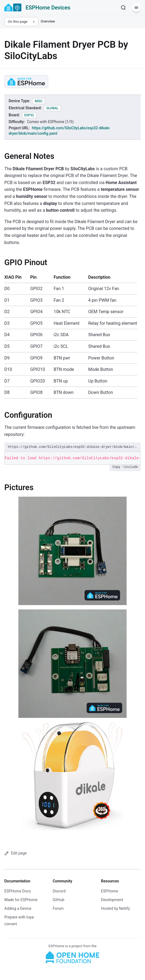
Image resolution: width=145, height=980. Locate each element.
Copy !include (125, 467)
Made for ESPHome (21, 900)
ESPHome (109, 891)
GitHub (59, 900)
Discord (59, 891)
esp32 (29, 115)
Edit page (16, 853)
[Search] (123, 8)
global (52, 108)
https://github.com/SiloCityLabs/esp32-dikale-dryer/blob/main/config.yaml (72, 447)
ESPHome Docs (18, 891)
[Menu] (136, 8)
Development (112, 900)
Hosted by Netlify (115, 908)
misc (39, 101)
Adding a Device (18, 908)
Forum (58, 908)
